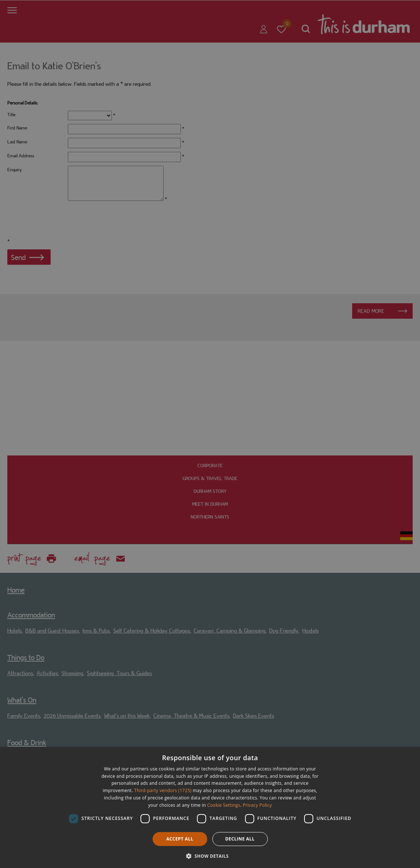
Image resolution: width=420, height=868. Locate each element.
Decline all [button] (240, 839)
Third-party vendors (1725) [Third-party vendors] (163, 790)
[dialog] (210, 807)
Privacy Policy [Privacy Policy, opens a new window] (257, 805)
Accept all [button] (180, 839)
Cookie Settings (224, 805)
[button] (210, 855)
